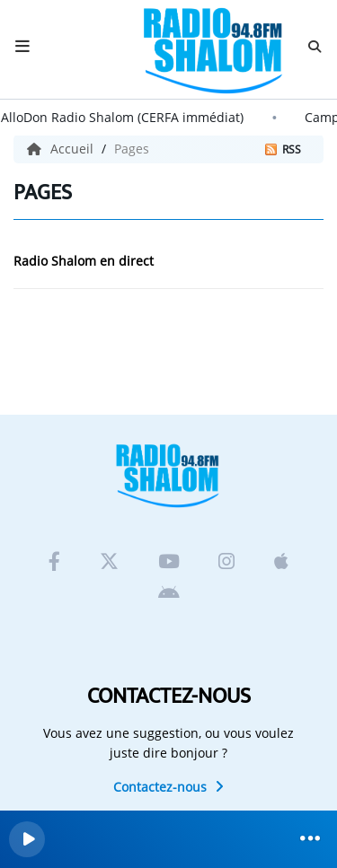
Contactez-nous (168, 787)
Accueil (62, 149)
